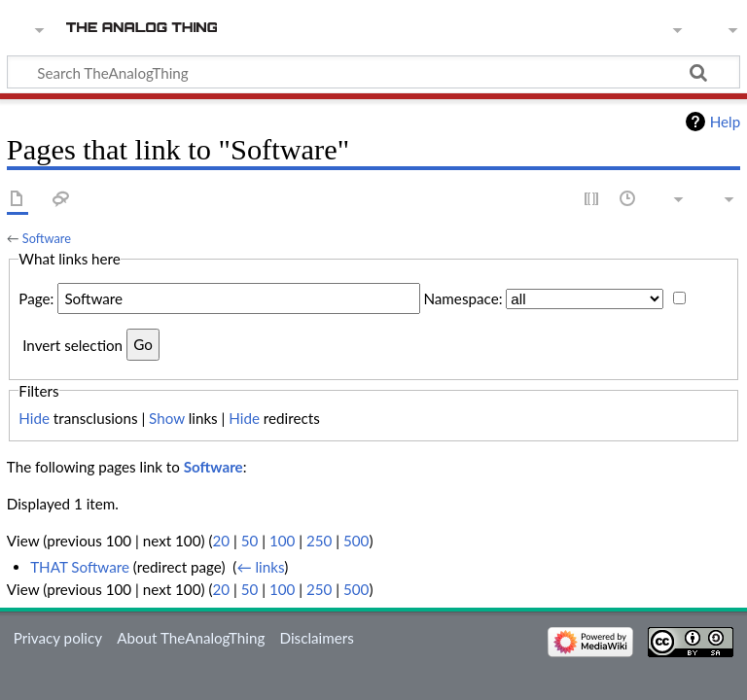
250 (319, 541)
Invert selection (72, 344)
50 (250, 541)
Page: (36, 298)
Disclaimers (317, 638)
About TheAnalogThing (191, 638)
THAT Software (80, 567)
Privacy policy (58, 638)
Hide (34, 418)
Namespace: (462, 298)
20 (221, 541)
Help (725, 122)
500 (356, 541)
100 (282, 541)
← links (260, 567)
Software (47, 238)
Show (167, 418)
